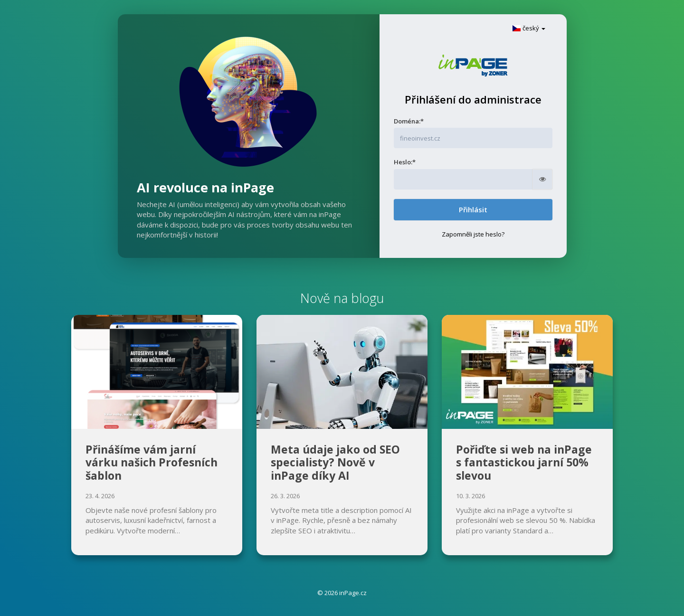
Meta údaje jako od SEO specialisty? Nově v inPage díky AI (335, 462)
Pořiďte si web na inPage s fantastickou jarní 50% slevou (524, 462)
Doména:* (409, 121)
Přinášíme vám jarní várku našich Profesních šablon (152, 462)
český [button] (529, 28)
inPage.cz (353, 593)
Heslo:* (405, 162)
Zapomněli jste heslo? (473, 234)
